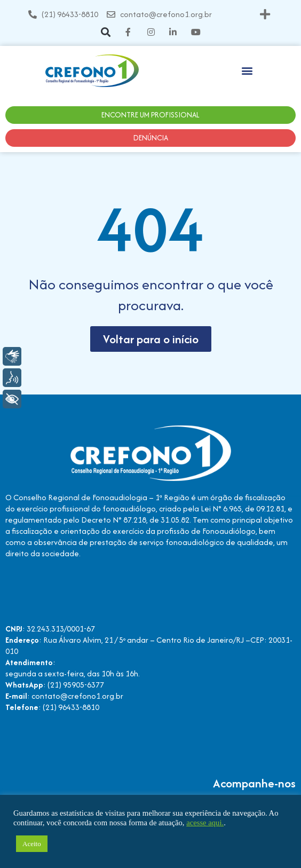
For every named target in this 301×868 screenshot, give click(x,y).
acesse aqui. (205, 823)
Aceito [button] (32, 844)
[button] (265, 14)
